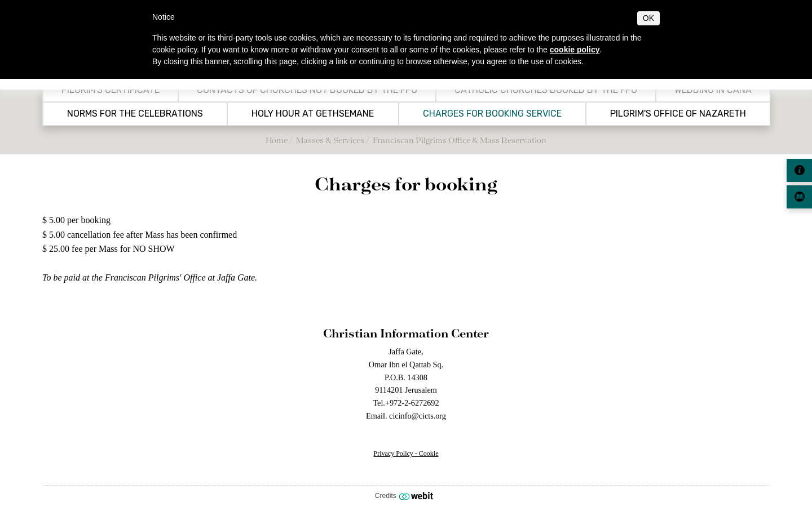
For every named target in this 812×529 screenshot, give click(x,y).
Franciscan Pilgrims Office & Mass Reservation (460, 140)
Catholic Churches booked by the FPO (546, 90)
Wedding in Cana (713, 90)
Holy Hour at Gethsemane (313, 114)
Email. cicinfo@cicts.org (406, 416)
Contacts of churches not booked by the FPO (307, 90)
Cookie (429, 454)
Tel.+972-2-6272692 (406, 403)
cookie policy (575, 50)
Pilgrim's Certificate (111, 90)
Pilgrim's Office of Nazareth (678, 114)
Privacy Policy (394, 454)
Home (277, 140)
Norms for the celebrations (135, 114)
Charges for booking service (492, 114)
